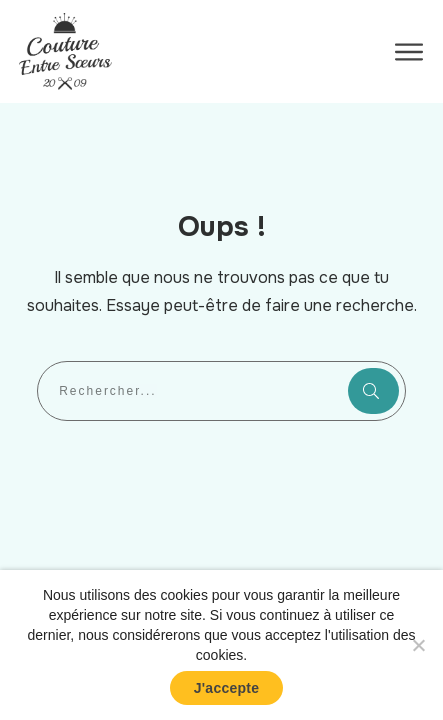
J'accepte (227, 688)
